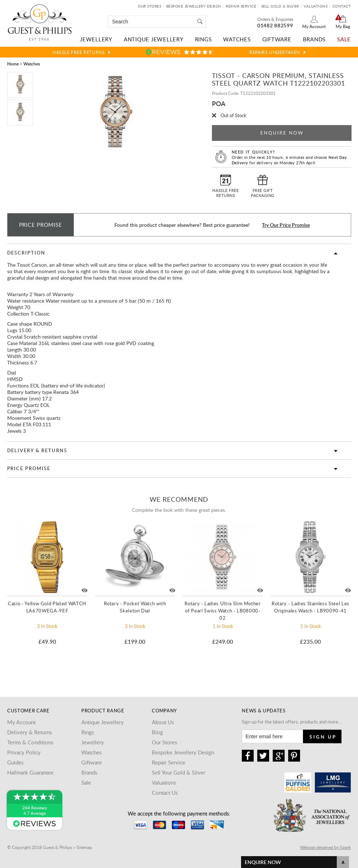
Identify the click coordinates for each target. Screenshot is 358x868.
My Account (314, 26)
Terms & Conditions (30, 742)
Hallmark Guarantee (30, 772)
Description (26, 253)
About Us (163, 722)
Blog (157, 732)
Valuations (316, 6)
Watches (237, 39)
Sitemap (84, 847)
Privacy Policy (24, 752)
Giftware (277, 39)
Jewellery (96, 39)
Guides (15, 762)
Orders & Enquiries (275, 19)
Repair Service (241, 6)
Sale (344, 39)
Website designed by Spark (325, 847)
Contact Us (165, 793)
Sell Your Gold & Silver (178, 772)
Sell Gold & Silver (280, 6)
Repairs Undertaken (275, 52)
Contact (342, 6)
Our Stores (149, 6)
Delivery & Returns (37, 450)
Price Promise (29, 468)
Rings (203, 39)
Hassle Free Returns (79, 52)
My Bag (343, 26)
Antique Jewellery (154, 39)
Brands (314, 39)
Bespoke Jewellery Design (194, 6)
